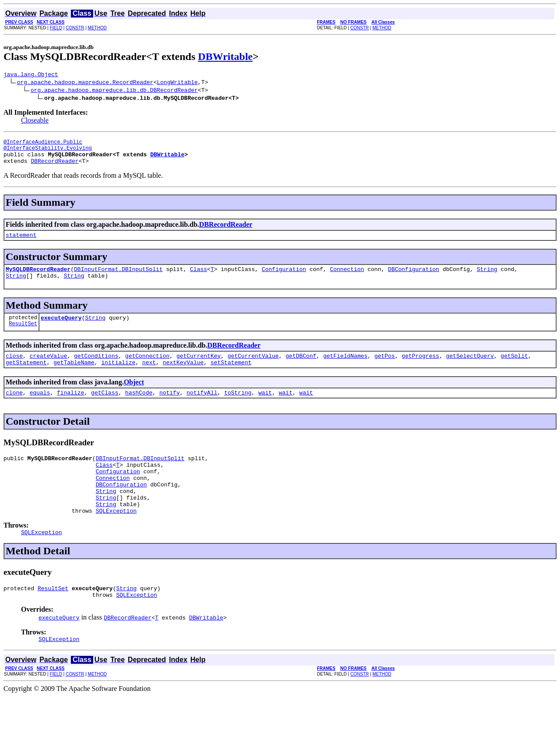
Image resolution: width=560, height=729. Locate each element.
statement (21, 243)
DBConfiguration (414, 278)
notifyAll (202, 408)
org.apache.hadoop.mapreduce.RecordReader (85, 83)
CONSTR (75, 28)
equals (40, 408)
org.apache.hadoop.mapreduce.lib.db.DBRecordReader (114, 91)
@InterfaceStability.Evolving (48, 152)
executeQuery (61, 329)
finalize (70, 408)
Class (198, 278)
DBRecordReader (54, 167)
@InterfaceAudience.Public (43, 144)
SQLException (116, 538)
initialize (118, 377)
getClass (105, 408)
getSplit (514, 369)
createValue (49, 369)
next (149, 377)
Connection (347, 278)
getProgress (420, 369)
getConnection (147, 369)
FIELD (56, 28)
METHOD (97, 28)
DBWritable (226, 56)
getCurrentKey (198, 369)
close (14, 369)
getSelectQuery (470, 369)
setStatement (231, 377)
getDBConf (301, 369)
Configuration (284, 278)
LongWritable (177, 83)
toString (238, 408)
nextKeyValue (183, 377)
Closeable (35, 121)
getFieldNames (345, 369)
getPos (385, 369)
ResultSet (23, 336)
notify (170, 408)
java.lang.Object (31, 75)
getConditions (96, 369)
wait (265, 408)
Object (134, 396)
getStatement (26, 377)
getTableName (74, 377)
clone (14, 408)
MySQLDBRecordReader (38, 278)
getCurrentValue (253, 369)
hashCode (139, 408)
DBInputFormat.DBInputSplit (118, 278)
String (487, 278)
